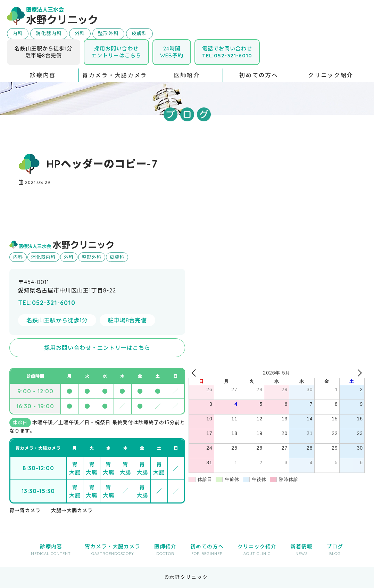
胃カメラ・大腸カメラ (115, 75)
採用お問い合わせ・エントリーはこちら (97, 348)
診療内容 (43, 75)
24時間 (172, 52)
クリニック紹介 (331, 75)
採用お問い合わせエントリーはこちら (116, 52)
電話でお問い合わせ (227, 52)
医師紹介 (187, 75)
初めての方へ (259, 75)
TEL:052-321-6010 (47, 303)
